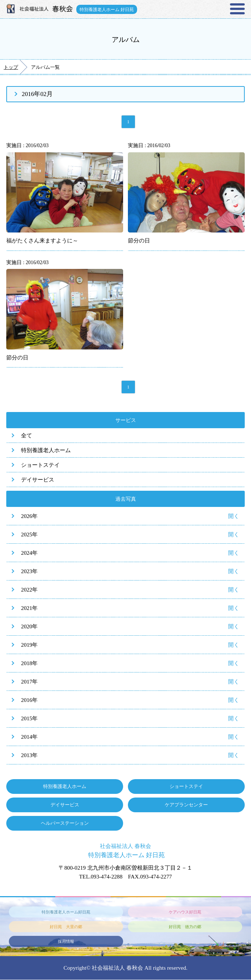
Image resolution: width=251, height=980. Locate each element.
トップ (11, 67)
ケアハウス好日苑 (185, 912)
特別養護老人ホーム (46, 451)
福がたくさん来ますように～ (42, 241)
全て (27, 436)
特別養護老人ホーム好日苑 (66, 912)
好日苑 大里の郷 (66, 927)
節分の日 (139, 241)
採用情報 (66, 942)
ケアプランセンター (186, 805)
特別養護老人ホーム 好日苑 (107, 9)
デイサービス (38, 480)
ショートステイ (40, 466)
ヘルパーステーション (65, 824)
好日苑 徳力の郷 (185, 927)
